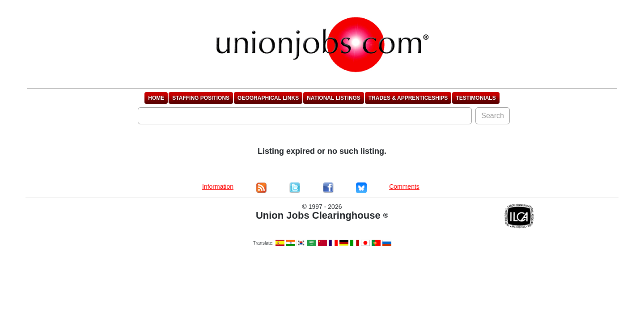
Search (493, 116)
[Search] (305, 116)
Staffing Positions (201, 98)
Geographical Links (268, 98)
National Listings (334, 98)
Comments (404, 186)
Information (218, 186)
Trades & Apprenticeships (408, 98)
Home (156, 98)
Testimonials (476, 98)
